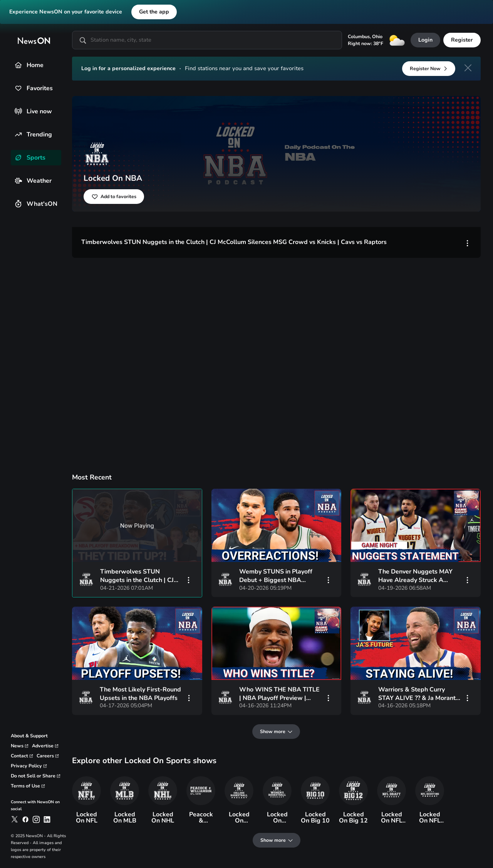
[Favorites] (18, 88)
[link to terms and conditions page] (28, 786)
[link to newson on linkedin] (47, 819)
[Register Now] (429, 69)
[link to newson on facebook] (25, 819)
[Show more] (277, 732)
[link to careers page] (48, 756)
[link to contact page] (22, 756)
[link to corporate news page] (20, 746)
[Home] (18, 65)
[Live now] (18, 111)
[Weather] (18, 181)
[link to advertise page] (45, 746)
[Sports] (18, 157)
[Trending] (18, 134)
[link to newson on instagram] (36, 819)
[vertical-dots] (189, 580)
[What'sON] (18, 204)
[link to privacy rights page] (36, 776)
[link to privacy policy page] (29, 766)
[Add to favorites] (114, 197)
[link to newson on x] (15, 819)
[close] (468, 68)
